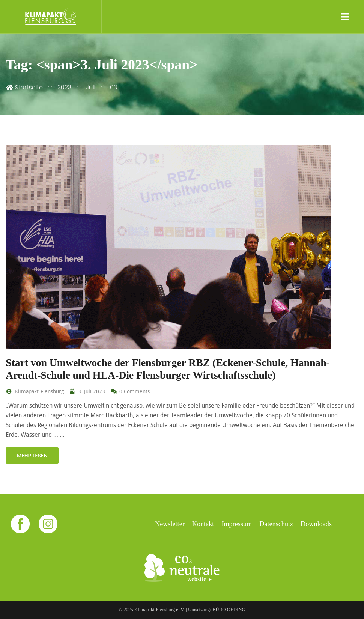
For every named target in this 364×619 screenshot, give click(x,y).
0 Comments (130, 391)
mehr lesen (32, 456)
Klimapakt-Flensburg (35, 391)
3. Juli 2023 (87, 391)
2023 (65, 87)
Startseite (24, 87)
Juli (91, 87)
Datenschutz (276, 524)
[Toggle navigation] (345, 17)
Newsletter (170, 524)
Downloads (316, 524)
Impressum (237, 524)
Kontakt (203, 524)
